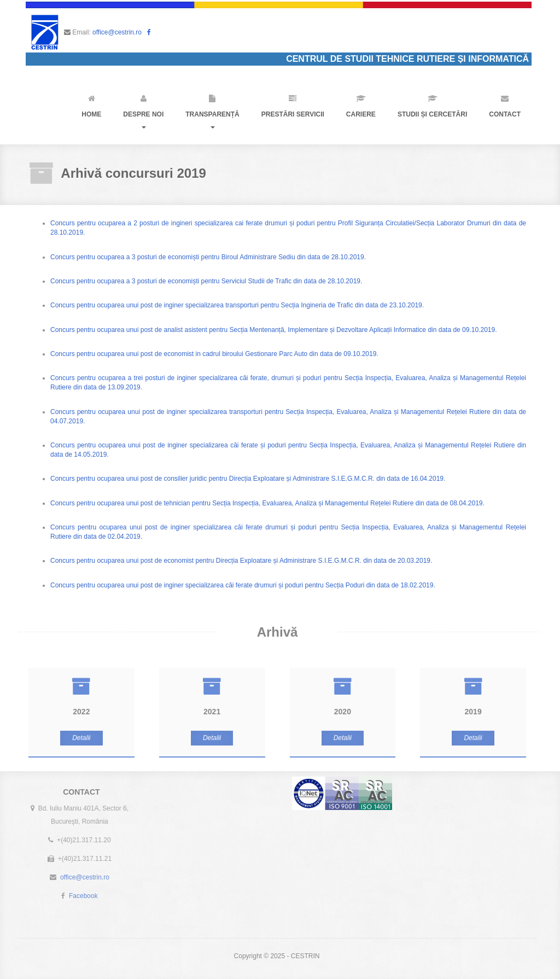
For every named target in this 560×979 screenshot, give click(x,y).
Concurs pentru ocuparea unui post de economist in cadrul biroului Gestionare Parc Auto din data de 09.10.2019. (214, 354)
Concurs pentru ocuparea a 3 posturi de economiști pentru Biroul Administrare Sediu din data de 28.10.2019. (208, 257)
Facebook (83, 893)
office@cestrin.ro (117, 32)
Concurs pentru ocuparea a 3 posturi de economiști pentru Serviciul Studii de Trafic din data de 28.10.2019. (206, 281)
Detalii (81, 741)
